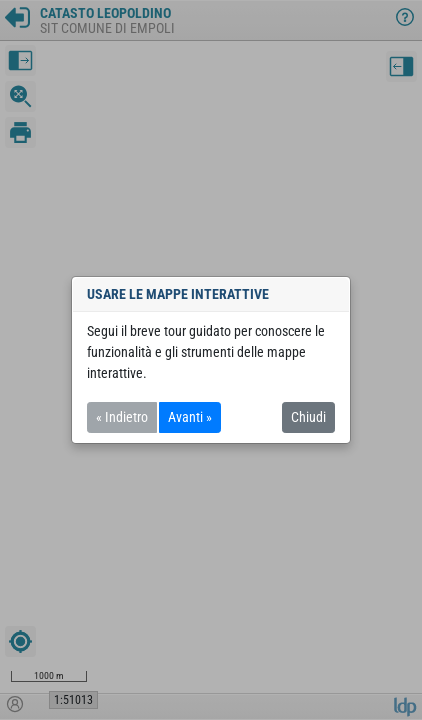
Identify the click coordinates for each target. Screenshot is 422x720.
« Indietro (122, 417)
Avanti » (190, 417)
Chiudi (308, 417)
